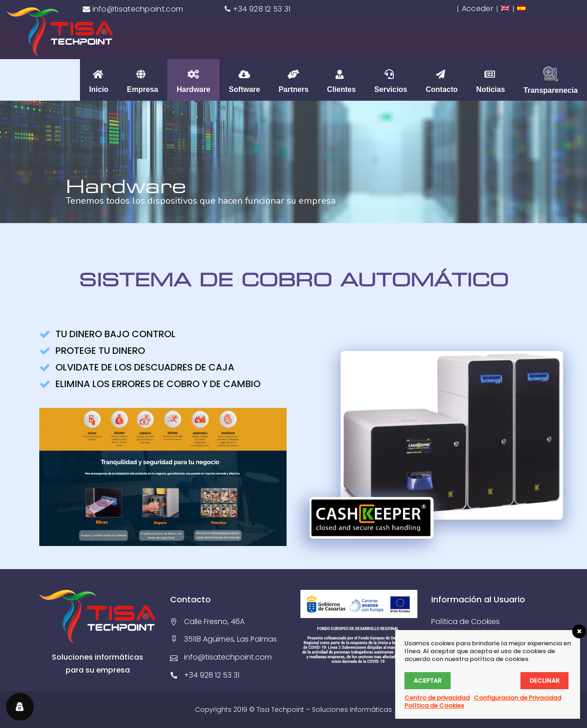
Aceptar (428, 681)
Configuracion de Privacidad (517, 698)
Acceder (477, 9)
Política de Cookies (465, 622)
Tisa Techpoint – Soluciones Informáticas (324, 710)
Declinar (544, 681)
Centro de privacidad (437, 698)
